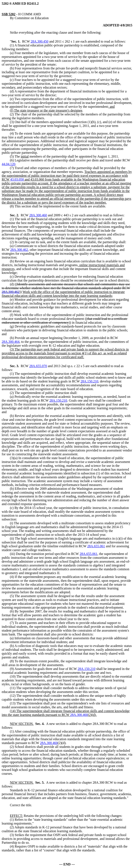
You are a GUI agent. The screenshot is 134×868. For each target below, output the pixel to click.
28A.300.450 (39, 41)
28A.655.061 (96, 546)
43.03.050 (17, 179)
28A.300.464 (11, 342)
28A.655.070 (38, 366)
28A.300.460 (38, 215)
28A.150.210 (89, 381)
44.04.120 (8, 164)
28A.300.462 (19, 250)
